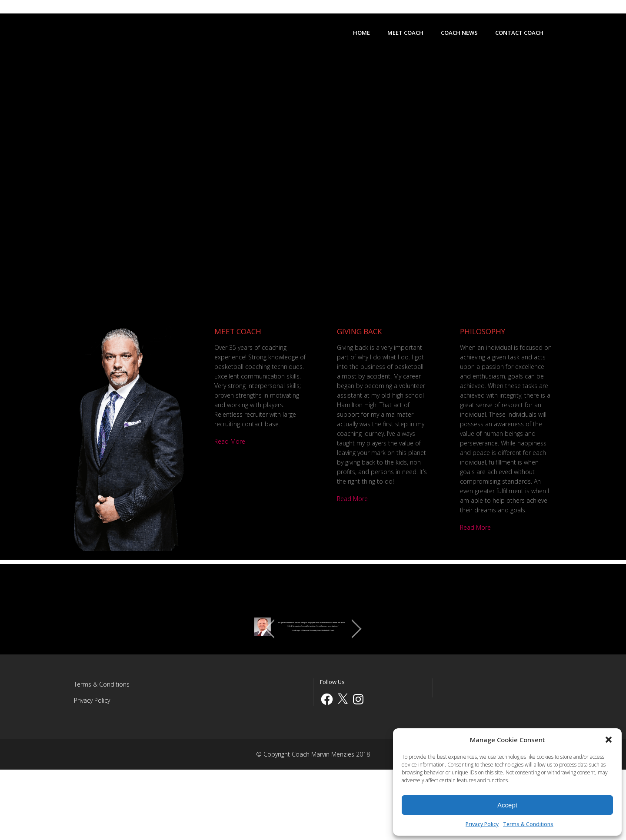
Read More (230, 441)
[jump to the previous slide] (89, 664)
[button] (609, 740)
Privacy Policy (482, 824)
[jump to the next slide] (537, 664)
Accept (507, 805)
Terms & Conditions (528, 824)
